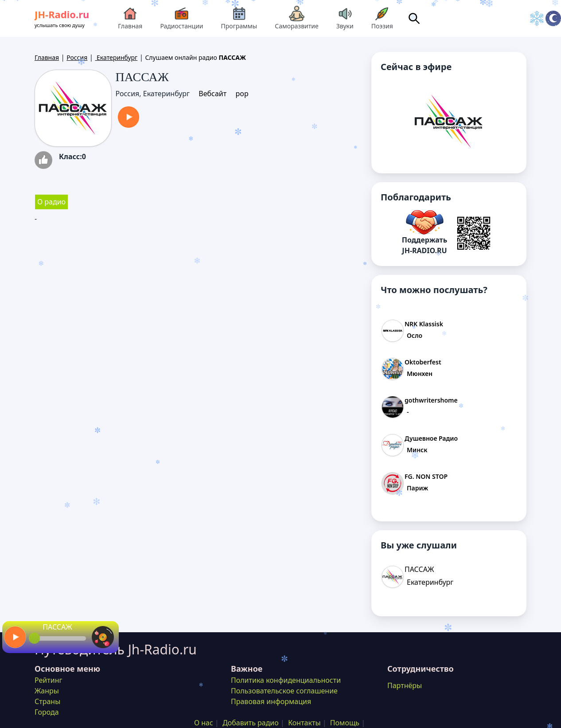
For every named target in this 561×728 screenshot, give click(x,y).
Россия (77, 57)
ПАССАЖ (57, 627)
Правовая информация (271, 701)
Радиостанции (181, 18)
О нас (204, 723)
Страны (47, 701)
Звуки (345, 18)
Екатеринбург (116, 57)
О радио (51, 202)
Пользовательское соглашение (284, 691)
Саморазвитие (296, 18)
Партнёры (405, 685)
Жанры (47, 691)
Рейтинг (48, 680)
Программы (239, 18)
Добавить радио (251, 723)
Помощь (345, 723)
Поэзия (382, 18)
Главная (130, 18)
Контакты (304, 723)
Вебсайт (212, 94)
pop (242, 94)
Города (47, 712)
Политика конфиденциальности (286, 680)
